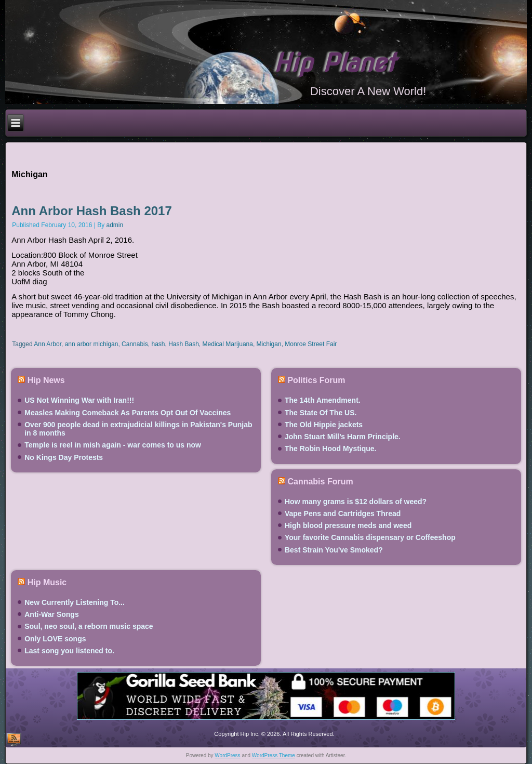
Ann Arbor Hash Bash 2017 (92, 211)
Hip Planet (335, 63)
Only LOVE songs (55, 639)
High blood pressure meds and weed (348, 525)
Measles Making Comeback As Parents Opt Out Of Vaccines (128, 413)
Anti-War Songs (51, 614)
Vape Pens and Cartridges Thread (343, 513)
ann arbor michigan (92, 344)
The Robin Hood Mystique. (331, 449)
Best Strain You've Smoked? (334, 550)
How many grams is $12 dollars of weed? (356, 502)
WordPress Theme (274, 755)
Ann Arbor (48, 344)
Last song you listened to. (69, 651)
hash (158, 344)
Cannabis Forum (320, 482)
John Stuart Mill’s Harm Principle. (343, 437)
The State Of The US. (321, 413)
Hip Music (47, 582)
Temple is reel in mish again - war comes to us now (113, 445)
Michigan (269, 344)
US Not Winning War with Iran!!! (79, 400)
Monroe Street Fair (311, 344)
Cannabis (135, 344)
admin (115, 225)
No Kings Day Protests (64, 457)
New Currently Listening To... (75, 602)
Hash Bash (184, 344)
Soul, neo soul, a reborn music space (89, 626)
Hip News (46, 380)
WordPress (227, 755)
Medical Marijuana (228, 344)
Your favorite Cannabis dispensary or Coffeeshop (370, 537)
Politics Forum (316, 380)
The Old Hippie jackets (324, 425)
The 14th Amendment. (323, 400)
